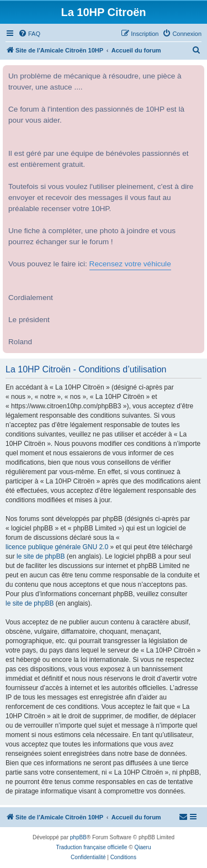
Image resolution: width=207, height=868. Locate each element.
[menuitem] (29, 34)
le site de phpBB (41, 556)
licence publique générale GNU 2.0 (57, 547)
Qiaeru (142, 847)
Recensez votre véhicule (130, 264)
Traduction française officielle (92, 847)
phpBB (78, 837)
